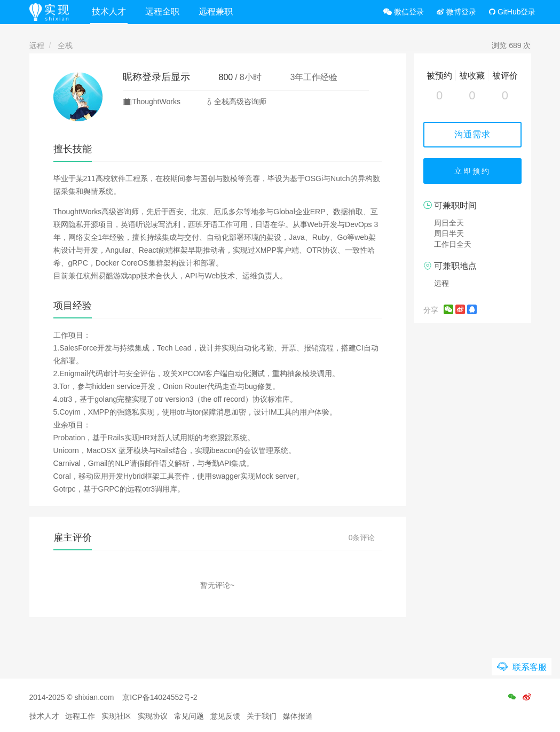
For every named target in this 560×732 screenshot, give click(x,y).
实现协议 (153, 716)
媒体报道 (298, 716)
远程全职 (162, 11)
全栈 (65, 45)
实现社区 (116, 716)
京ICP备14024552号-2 (160, 697)
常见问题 (189, 716)
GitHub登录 (512, 12)
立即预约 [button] (472, 171)
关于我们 (262, 716)
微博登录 (456, 12)
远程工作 (80, 716)
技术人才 (109, 11)
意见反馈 (225, 716)
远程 (37, 45)
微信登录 (404, 12)
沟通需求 (472, 134)
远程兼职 (216, 11)
